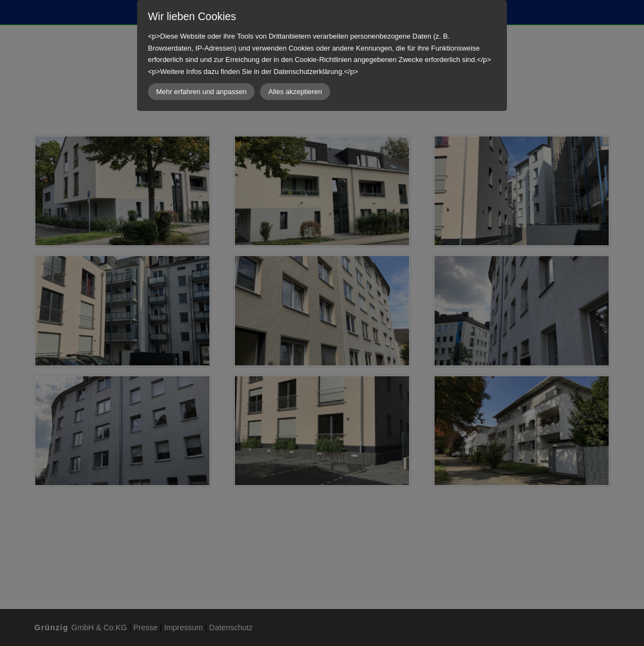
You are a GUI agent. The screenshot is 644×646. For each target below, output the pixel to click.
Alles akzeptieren (295, 92)
